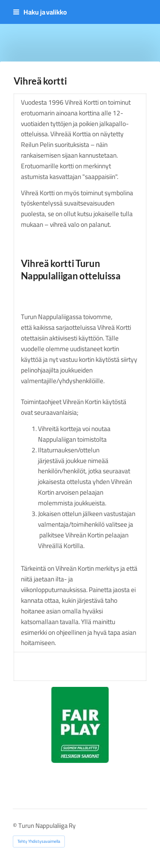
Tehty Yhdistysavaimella (39, 841)
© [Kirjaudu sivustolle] (16, 825)
